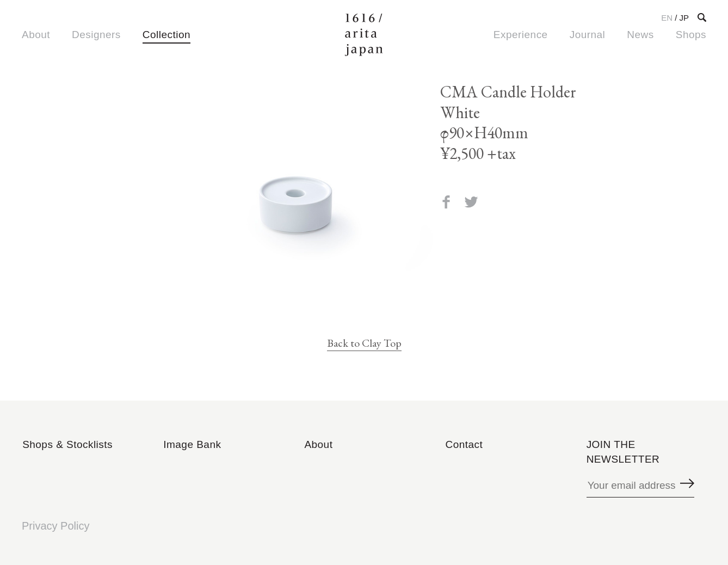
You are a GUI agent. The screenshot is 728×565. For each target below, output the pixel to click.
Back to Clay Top (364, 343)
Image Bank (192, 444)
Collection (166, 35)
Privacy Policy (55, 526)
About (36, 35)
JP (684, 18)
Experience (521, 35)
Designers (96, 35)
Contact (464, 444)
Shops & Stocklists (67, 444)
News (640, 35)
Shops (691, 35)
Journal (588, 35)
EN (667, 18)
